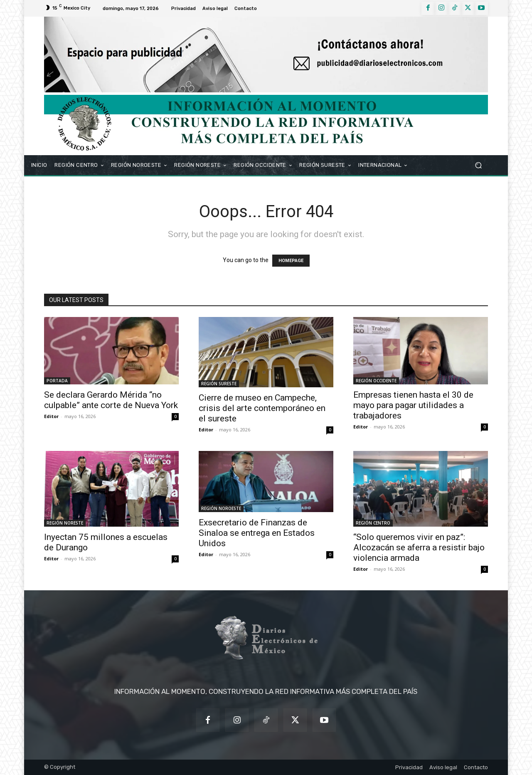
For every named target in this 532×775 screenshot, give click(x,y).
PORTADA (57, 381)
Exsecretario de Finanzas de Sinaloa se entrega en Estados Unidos (257, 533)
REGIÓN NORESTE (65, 523)
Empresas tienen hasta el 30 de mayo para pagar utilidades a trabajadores (413, 405)
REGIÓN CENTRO (373, 523)
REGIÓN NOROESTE (221, 508)
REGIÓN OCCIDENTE (376, 381)
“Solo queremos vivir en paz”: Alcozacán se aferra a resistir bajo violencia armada (419, 547)
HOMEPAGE (291, 261)
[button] (478, 165)
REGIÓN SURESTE (219, 384)
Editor (51, 416)
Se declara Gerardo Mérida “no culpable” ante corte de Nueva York (111, 400)
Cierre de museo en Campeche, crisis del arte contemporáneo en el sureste (262, 408)
